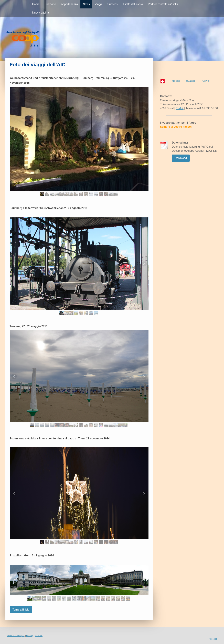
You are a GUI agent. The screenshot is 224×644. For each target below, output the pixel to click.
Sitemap (39, 635)
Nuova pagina (41, 13)
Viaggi (99, 4)
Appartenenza (69, 4)
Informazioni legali (16, 635)
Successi (113, 4)
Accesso (213, 639)
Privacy (30, 635)
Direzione (50, 4)
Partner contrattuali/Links (163, 4)
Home (36, 4)
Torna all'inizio (21, 610)
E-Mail (180, 108)
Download (181, 158)
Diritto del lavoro (133, 4)
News (86, 4)
